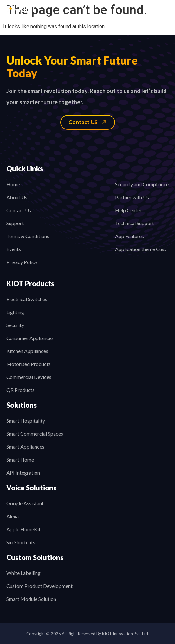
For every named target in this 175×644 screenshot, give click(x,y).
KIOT (27, 10)
